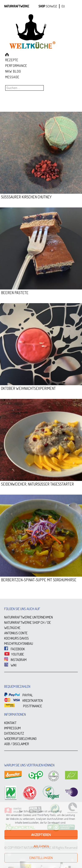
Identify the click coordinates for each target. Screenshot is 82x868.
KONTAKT (10, 723)
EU (63, 6)
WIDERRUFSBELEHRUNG (20, 739)
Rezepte (12, 60)
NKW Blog (13, 71)
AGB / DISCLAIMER (17, 744)
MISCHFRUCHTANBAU (19, 643)
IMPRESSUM (12, 728)
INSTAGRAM (15, 660)
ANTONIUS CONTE (16, 633)
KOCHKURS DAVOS (17, 638)
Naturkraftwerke (17, 6)
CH (42, 622)
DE (49, 622)
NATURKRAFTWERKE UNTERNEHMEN (28, 617)
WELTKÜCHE (12, 628)
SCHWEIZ (51, 6)
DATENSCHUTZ (14, 733)
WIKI (10, 665)
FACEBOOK (15, 649)
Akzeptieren (41, 835)
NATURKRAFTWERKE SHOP (22, 622)
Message (12, 77)
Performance (16, 66)
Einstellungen (41, 858)
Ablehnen (41, 846)
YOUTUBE (14, 654)
